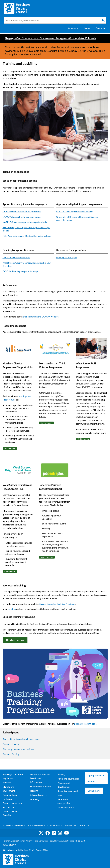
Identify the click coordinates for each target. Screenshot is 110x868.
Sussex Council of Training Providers (57, 604)
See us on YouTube (67, 833)
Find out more (47, 557)
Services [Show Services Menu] (72, 28)
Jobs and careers (38, 795)
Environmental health (40, 786)
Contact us (101, 28)
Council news (94, 791)
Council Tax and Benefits (10, 813)
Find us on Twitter (41, 833)
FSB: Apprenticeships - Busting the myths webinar (27, 236)
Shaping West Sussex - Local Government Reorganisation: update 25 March (50, 38)
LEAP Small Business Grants (16, 257)
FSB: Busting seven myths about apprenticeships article (26, 229)
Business (7, 782)
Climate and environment (9, 789)
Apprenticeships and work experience (21, 739)
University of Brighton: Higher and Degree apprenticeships (77, 218)
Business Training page (85, 724)
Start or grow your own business (19, 749)
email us (12, 609)
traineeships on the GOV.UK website (41, 317)
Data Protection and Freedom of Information (40, 778)
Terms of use (70, 825)
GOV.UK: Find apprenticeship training (75, 211)
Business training (11, 744)
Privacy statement (36, 825)
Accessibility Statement (14, 825)
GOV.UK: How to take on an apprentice (22, 211)
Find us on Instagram (60, 833)
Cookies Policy (55, 825)
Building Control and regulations (13, 776)
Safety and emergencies (64, 801)
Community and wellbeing (10, 797)
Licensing (35, 799)
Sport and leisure (66, 808)
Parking (61, 774)
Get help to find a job (66, 257)
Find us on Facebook (48, 833)
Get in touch (10, 448)
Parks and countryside (68, 779)
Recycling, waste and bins (68, 793)
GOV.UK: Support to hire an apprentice (22, 217)
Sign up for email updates (96, 778)
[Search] (104, 20)
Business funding (11, 754)
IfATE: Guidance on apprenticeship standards (25, 222)
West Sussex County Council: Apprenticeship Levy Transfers (27, 264)
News (87, 28)
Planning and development (64, 785)
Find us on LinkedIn (54, 833)
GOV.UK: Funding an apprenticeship (20, 271)
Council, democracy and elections (12, 805)
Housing (34, 791)
